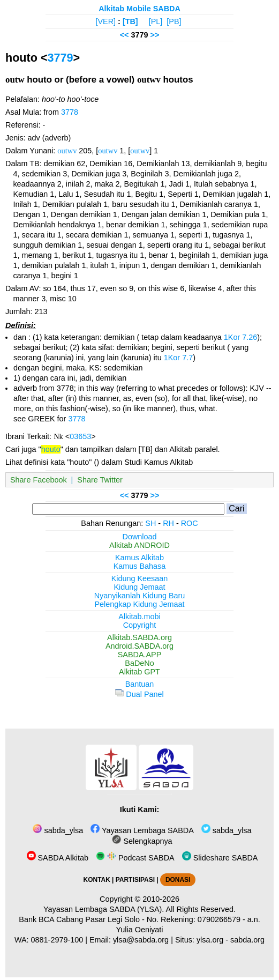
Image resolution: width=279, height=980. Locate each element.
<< (125, 35)
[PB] (174, 21)
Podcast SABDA (135, 858)
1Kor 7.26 (240, 337)
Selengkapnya (142, 841)
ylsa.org (210, 940)
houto (51, 449)
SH (150, 523)
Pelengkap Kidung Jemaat (139, 604)
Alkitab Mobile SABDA (139, 9)
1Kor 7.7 (178, 358)
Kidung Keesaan (140, 578)
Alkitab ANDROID (139, 545)
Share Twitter (100, 480)
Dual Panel (139, 694)
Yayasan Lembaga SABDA (142, 830)
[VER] (106, 21)
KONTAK (97, 880)
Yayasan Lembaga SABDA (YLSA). (104, 909)
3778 (70, 112)
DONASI (178, 880)
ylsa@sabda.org (141, 940)
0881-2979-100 (57, 940)
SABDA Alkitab (58, 858)
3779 (61, 58)
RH (168, 523)
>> (155, 35)
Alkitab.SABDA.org (139, 637)
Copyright (140, 625)
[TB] (130, 21)
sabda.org (247, 940)
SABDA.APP (140, 655)
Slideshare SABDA (220, 858)
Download (140, 537)
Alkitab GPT (139, 672)
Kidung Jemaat (140, 587)
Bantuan (140, 684)
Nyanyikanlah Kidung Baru (140, 596)
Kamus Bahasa (140, 566)
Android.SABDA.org (139, 646)
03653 (80, 436)
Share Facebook (39, 480)
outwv (67, 151)
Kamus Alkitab (139, 558)
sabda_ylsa (58, 830)
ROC (190, 523)
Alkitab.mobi (139, 617)
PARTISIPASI (135, 880)
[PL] (156, 21)
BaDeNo (139, 663)
